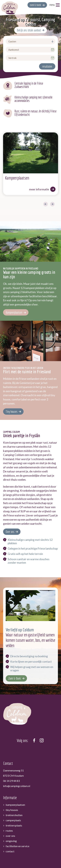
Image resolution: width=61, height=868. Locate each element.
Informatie (10, 782)
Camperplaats (13, 804)
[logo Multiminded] (31, 864)
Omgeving (11, 825)
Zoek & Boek (15, 663)
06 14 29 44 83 (11, 765)
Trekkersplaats (14, 810)
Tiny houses (12, 396)
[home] (10, 8)
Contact (10, 835)
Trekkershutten (14, 799)
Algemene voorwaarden (25, 858)
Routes (9, 815)
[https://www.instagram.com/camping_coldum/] (42, 725)
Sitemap (45, 858)
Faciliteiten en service (17, 830)
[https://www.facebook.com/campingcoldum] (34, 725)
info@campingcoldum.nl (17, 770)
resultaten (47, 66)
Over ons (10, 516)
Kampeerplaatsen (14, 297)
